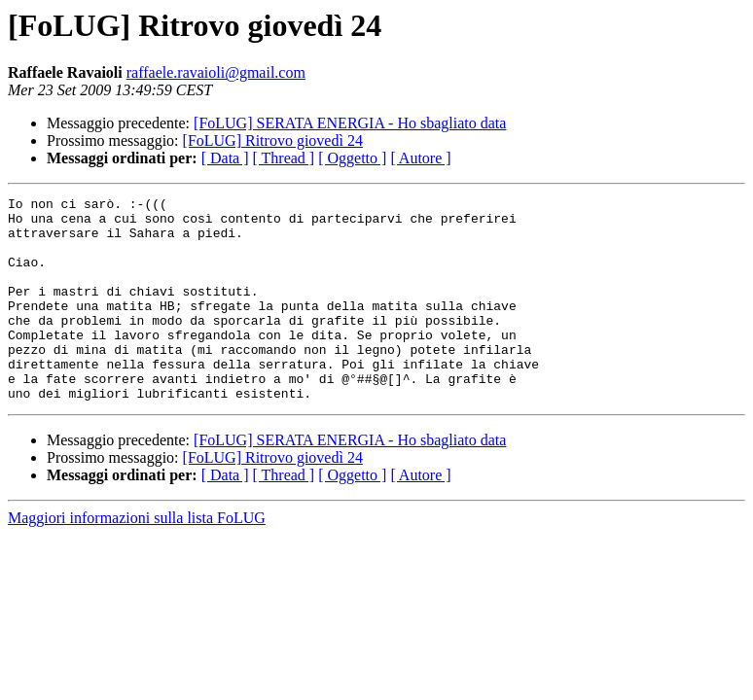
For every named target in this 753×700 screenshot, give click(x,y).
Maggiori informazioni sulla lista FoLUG (137, 559)
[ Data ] (225, 158)
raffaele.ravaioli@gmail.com (216, 72)
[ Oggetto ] (352, 158)
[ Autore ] (420, 158)
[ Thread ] (284, 158)
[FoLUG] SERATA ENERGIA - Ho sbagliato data (350, 123)
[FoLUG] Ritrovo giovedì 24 (273, 140)
